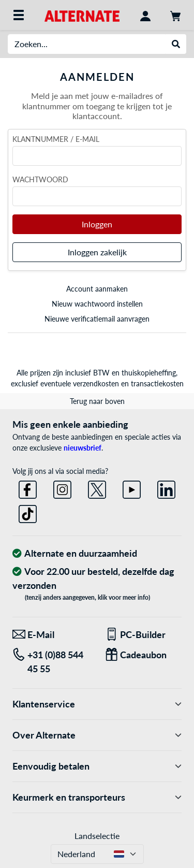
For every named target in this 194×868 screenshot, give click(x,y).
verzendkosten (96, 384)
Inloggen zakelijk (97, 252)
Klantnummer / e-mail (56, 139)
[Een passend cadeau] (144, 655)
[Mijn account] (145, 15)
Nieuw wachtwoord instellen (97, 304)
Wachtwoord (40, 179)
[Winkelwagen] (175, 15)
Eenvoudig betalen (97, 766)
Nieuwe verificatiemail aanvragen (97, 319)
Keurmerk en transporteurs (97, 797)
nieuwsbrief (83, 448)
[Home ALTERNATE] (82, 15)
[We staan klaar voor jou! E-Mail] (51, 635)
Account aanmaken (97, 289)
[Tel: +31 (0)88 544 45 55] (51, 662)
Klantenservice (97, 704)
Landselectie (97, 836)
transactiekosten (157, 384)
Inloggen (97, 224)
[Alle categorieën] (19, 15)
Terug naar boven (97, 401)
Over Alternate (97, 735)
